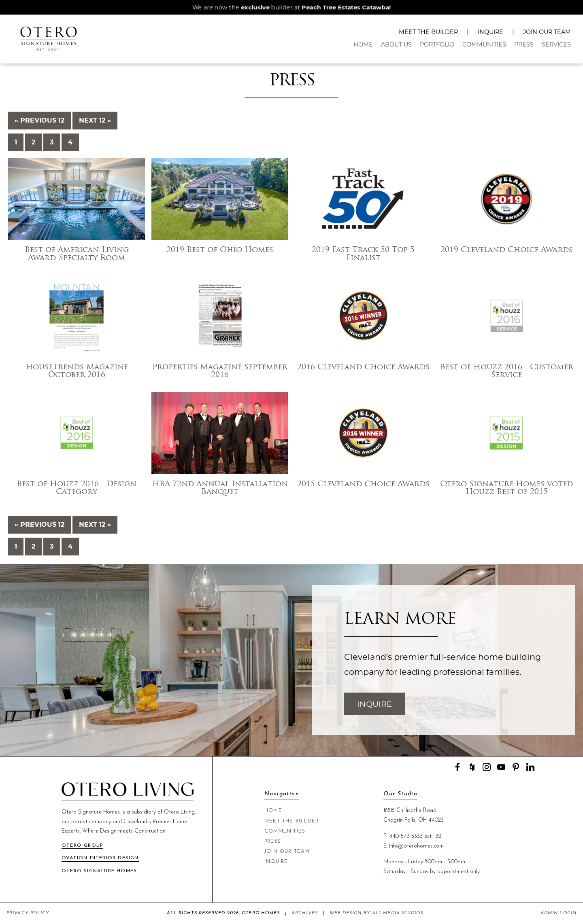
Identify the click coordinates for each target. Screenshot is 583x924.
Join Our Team (547, 32)
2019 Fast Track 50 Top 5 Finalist (363, 254)
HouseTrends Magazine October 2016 (77, 371)
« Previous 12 (39, 120)
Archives (305, 913)
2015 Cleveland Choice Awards (363, 484)
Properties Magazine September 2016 (220, 371)
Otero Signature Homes (99, 871)
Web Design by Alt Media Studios (377, 913)
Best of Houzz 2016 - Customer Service (507, 371)
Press (524, 45)
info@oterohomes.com (416, 846)
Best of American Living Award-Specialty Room (77, 254)
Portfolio (437, 45)
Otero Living (179, 812)
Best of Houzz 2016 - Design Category (77, 488)
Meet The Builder (428, 32)
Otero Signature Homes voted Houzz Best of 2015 (506, 488)
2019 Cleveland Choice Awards (507, 250)
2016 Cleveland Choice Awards (363, 368)
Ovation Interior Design (100, 858)
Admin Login (559, 913)
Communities (484, 45)
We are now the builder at (291, 7)
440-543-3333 (406, 836)
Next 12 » (95, 120)
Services (556, 45)
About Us (396, 45)
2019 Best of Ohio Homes (220, 250)
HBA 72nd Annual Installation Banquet (220, 488)
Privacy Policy (28, 913)
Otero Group (82, 846)
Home (363, 45)
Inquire (490, 32)
